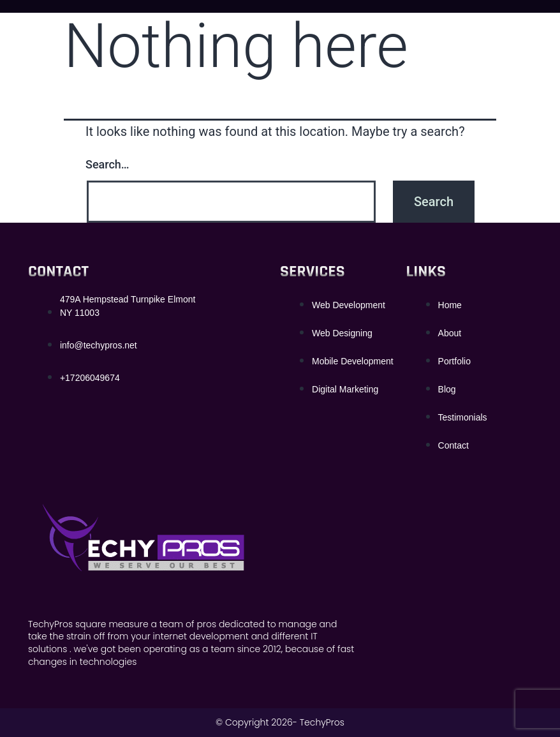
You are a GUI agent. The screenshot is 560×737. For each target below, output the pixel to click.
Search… (107, 164)
